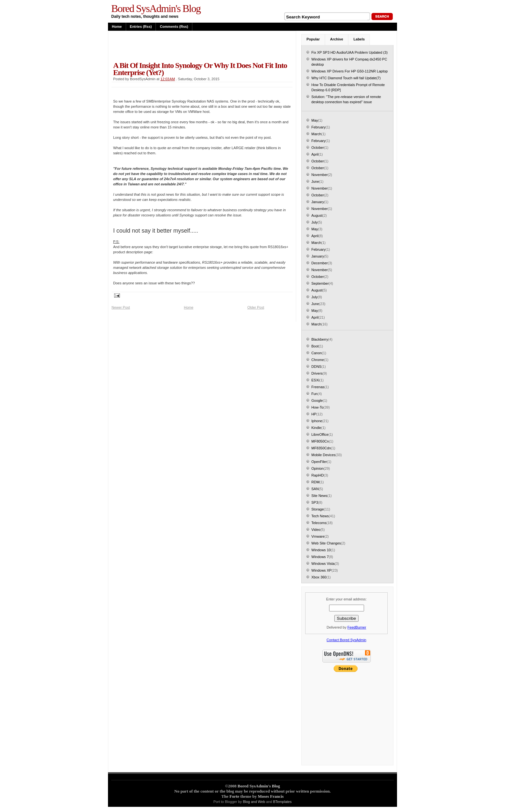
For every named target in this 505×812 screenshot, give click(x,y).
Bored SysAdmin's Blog (156, 8)
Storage (318, 509)
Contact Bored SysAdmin (346, 640)
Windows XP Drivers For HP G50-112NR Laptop (349, 71)
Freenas (318, 387)
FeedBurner (357, 627)
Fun (314, 394)
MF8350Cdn (321, 448)
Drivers (317, 373)
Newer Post (121, 307)
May (315, 120)
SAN (315, 489)
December (320, 263)
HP (314, 414)
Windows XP (321, 570)
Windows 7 (320, 557)
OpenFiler (319, 462)
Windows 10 (321, 550)
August (317, 215)
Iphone (317, 421)
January (318, 202)
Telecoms (319, 523)
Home (117, 27)
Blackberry (320, 339)
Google (317, 401)
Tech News (320, 516)
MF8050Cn (320, 441)
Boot (315, 346)
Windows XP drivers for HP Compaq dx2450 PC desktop (349, 62)
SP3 (315, 502)
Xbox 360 (319, 577)
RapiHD (318, 475)
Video (316, 530)
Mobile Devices (323, 455)
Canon (317, 353)
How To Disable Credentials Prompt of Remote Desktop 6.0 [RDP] (348, 87)
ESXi (315, 380)
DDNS (316, 367)
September (320, 283)
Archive (337, 39)
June (315, 181)
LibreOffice (320, 434)
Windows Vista (323, 564)
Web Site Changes (326, 543)
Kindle (316, 428)
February (318, 127)
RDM (315, 482)
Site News (319, 496)
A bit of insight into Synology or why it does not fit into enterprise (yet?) (200, 69)
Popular (313, 39)
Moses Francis (271, 796)
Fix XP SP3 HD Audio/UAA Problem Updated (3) (349, 52)
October (318, 148)
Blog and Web (254, 802)
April (315, 154)
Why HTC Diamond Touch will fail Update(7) (346, 78)
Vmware (318, 536)
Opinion (317, 468)
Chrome (318, 360)
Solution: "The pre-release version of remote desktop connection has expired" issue (346, 99)
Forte (234, 796)
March (316, 134)
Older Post (256, 307)
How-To (317, 407)
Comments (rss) (174, 27)
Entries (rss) (141, 27)
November (320, 175)
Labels (359, 39)
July (315, 222)
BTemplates (282, 802)
